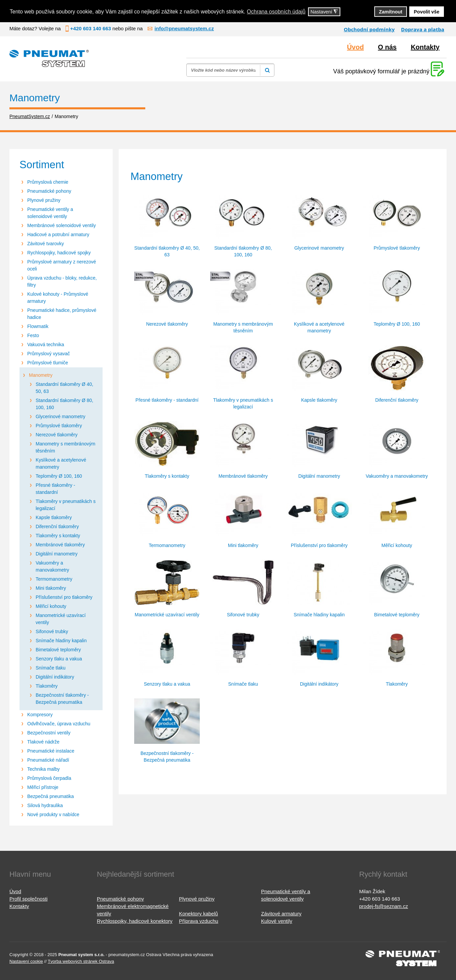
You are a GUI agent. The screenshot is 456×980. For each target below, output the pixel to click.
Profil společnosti (28, 899)
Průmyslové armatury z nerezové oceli (62, 265)
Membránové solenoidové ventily (62, 225)
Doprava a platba (423, 29)
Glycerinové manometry (61, 416)
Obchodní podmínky (369, 29)
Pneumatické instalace (51, 751)
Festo (33, 335)
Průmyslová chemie (48, 182)
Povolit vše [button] (427, 12)
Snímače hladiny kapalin (61, 641)
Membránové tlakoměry (60, 545)
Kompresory (40, 715)
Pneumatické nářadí (48, 760)
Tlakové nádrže (43, 742)
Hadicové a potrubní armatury (58, 234)
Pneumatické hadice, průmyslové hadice (62, 314)
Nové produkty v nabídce (53, 814)
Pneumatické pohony (49, 191)
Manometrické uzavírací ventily (61, 619)
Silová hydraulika (45, 805)
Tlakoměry (47, 686)
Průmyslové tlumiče (48, 363)
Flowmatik (38, 326)
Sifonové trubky (52, 631)
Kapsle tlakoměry (54, 517)
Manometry (41, 375)
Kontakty (425, 47)
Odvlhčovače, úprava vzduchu (59, 724)
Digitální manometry (57, 554)
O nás (387, 47)
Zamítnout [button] (391, 12)
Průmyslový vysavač (49, 354)
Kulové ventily (277, 921)
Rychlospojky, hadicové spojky (59, 253)
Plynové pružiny (44, 200)
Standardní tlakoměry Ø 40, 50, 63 (64, 388)
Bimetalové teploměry (58, 650)
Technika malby (44, 769)
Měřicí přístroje (43, 787)
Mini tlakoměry (51, 588)
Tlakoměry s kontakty (58, 536)
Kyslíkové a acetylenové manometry (61, 463)
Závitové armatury (281, 914)
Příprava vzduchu (199, 921)
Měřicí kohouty (51, 606)
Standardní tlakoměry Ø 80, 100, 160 (64, 404)
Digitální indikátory (55, 677)
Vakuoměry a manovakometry (52, 566)
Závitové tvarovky (46, 244)
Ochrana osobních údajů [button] (276, 12)
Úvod (355, 47)
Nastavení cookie (26, 961)
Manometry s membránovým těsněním (65, 447)
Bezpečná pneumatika (51, 796)
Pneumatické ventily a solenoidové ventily (50, 213)
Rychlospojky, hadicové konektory (135, 921)
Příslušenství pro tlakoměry (64, 597)
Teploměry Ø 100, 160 (59, 476)
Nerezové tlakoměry (57, 435)
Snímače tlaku (51, 668)
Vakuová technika (46, 344)
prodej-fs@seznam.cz (384, 906)
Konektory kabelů (198, 914)
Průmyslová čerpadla (49, 778)
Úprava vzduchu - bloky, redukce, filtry (62, 281)
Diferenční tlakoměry (57, 527)
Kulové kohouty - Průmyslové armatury (58, 298)
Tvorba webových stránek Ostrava (81, 961)
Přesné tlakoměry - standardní (55, 489)
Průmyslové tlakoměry (59, 426)
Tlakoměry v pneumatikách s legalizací (66, 505)
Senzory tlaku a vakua (59, 659)
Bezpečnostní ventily (49, 733)
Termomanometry (54, 579)
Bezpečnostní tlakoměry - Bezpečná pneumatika (62, 699)
